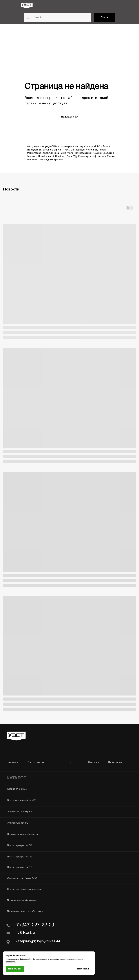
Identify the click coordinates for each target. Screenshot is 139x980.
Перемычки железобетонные (23, 834)
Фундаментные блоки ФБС (22, 878)
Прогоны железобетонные (22, 900)
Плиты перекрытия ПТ (20, 867)
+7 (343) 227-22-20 (34, 925)
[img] (27, 5)
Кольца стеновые (17, 789)
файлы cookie (26, 959)
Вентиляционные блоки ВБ (22, 800)
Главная (12, 763)
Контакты (115, 763)
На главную (69, 117)
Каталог (94, 763)
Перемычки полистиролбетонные (25, 911)
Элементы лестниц (18, 823)
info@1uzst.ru (24, 933)
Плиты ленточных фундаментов (25, 889)
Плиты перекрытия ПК (20, 846)
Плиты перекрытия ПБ (20, 857)
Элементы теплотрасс (20, 812)
